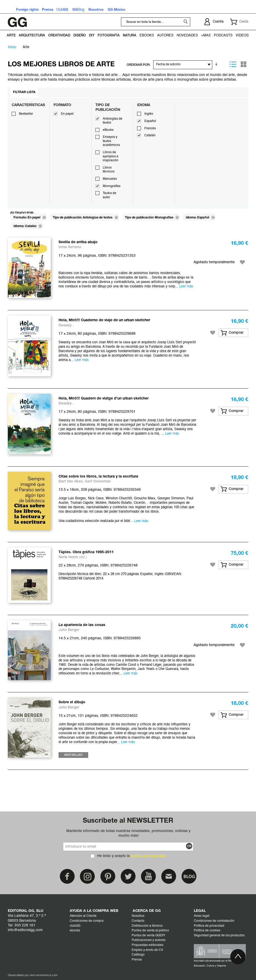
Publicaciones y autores (149, 940)
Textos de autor (110, 195)
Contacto (138, 921)
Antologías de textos (113, 121)
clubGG (75, 926)
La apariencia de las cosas (82, 625)
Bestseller (26, 114)
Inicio (12, 47)
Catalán (150, 136)
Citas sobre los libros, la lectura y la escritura (98, 477)
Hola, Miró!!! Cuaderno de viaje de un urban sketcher (104, 320)
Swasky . (66, 325)
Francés (150, 128)
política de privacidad (148, 856)
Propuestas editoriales (148, 945)
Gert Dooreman (98, 482)
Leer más (186, 286)
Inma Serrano (70, 247)
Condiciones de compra (87, 921)
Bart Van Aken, (72, 482)
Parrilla (244, 64)
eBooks (108, 130)
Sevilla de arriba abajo (78, 242)
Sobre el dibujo (72, 702)
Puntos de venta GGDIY (148, 936)
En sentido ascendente (217, 64)
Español (150, 121)
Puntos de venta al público (150, 931)
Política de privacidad (209, 926)
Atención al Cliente (83, 916)
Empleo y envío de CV (147, 950)
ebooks (75, 931)
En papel (67, 114)
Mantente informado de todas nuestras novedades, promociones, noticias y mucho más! (128, 833)
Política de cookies (207, 931)
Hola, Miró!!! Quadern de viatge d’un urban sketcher (104, 399)
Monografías (112, 186)
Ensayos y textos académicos (111, 141)
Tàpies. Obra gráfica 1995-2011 (86, 552)
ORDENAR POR (138, 65)
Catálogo (138, 955)
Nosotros (138, 916)
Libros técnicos (109, 170)
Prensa (137, 960)
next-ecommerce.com (44, 975)
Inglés (149, 114)
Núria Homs (68, 557)
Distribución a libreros (147, 926)
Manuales (110, 179)
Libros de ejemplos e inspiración (111, 156)
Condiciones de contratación (214, 921)
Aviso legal (202, 916)
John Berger (69, 630)
